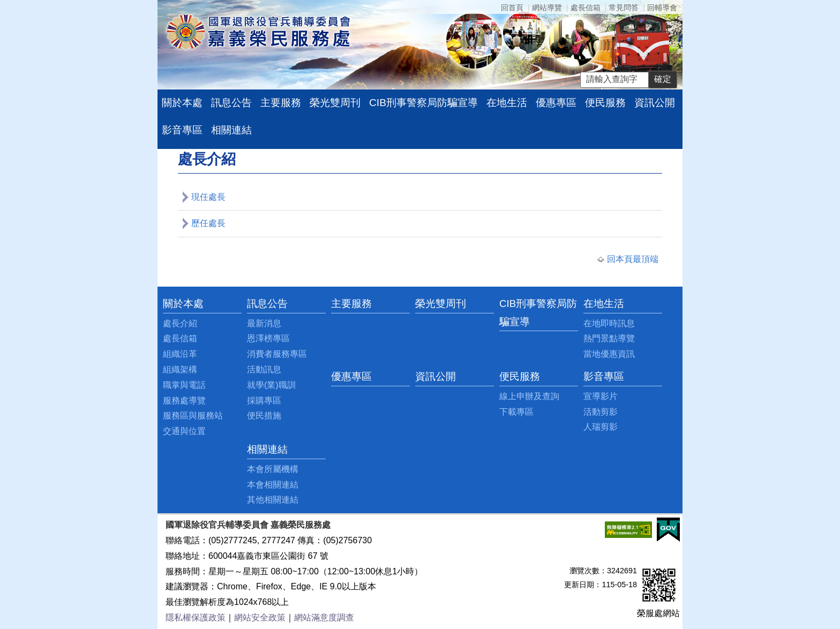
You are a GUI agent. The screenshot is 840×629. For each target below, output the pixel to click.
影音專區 (182, 130)
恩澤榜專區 (268, 338)
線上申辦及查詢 (529, 396)
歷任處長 (208, 223)
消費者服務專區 (277, 354)
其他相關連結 (273, 500)
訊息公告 (231, 103)
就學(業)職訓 (271, 385)
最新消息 (264, 323)
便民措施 (264, 415)
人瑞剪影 (601, 427)
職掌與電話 (184, 385)
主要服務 (281, 103)
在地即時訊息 (609, 323)
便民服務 (605, 103)
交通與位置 (184, 431)
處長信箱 (586, 8)
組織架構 (180, 369)
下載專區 (516, 412)
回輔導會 (662, 8)
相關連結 (231, 130)
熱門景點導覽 (609, 338)
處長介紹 (180, 323)
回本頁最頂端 (633, 259)
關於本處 (182, 103)
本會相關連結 (273, 485)
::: (166, 304)
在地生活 (507, 103)
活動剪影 (601, 412)
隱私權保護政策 (196, 617)
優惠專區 (556, 103)
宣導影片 (601, 396)
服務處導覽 (184, 400)
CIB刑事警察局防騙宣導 (423, 103)
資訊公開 (655, 103)
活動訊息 (264, 369)
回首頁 (512, 8)
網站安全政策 (260, 617)
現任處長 (208, 197)
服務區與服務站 (193, 415)
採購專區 (264, 400)
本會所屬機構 (273, 469)
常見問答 (624, 8)
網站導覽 (547, 8)
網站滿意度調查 (324, 617)
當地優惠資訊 (609, 354)
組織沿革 (180, 354)
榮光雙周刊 (335, 103)
